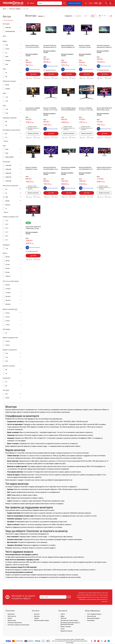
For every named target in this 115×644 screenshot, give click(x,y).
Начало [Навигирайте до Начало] (4, 9)
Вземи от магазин (66, 627)
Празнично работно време (42, 620)
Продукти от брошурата (74, 3)
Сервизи (37, 618)
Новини (10, 618)
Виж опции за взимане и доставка (32, 55)
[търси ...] (50, 3)
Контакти (37, 614)
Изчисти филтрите (8, 20)
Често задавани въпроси (94, 614)
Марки (62, 616)
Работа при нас (12, 616)
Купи (33, 74)
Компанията (11, 614)
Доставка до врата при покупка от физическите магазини (70, 624)
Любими (37, 78)
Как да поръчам (92, 616)
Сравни (29, 78)
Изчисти (5, 141)
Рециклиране (91, 620)
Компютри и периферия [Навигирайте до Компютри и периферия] (15, 9)
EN (96, 3)
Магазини (37, 616)
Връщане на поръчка (66, 631)
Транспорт (64, 618)
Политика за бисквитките (15, 623)
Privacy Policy (79, 641)
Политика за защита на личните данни (18, 625)
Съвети (63, 614)
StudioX (82, 639)
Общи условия (12, 620)
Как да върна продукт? (93, 618)
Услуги (63, 629)
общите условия (82, 597)
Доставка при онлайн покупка (69, 620)
